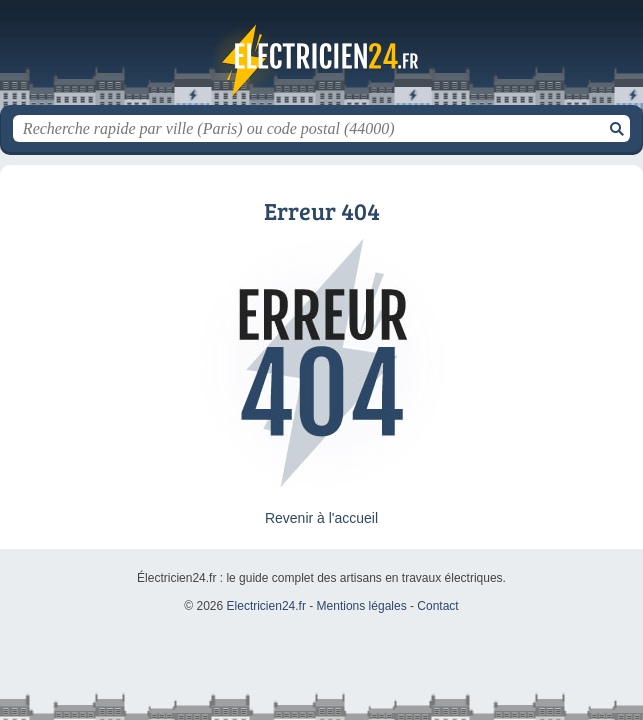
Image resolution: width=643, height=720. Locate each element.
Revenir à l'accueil (321, 518)
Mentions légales (362, 606)
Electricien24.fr (322, 60)
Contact (437, 606)
